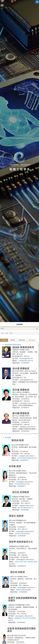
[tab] (4, 340)
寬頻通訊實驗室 (20, 534)
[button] (37, 161)
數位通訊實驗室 (23, 508)
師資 (11, 333)
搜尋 (37, 329)
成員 (7, 333)
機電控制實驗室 (21, 590)
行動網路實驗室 (23, 361)
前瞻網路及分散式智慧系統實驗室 (25, 618)
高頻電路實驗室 (20, 484)
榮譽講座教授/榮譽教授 (13, 345)
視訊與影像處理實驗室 (25, 458)
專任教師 (8, 437)
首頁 (2, 333)
